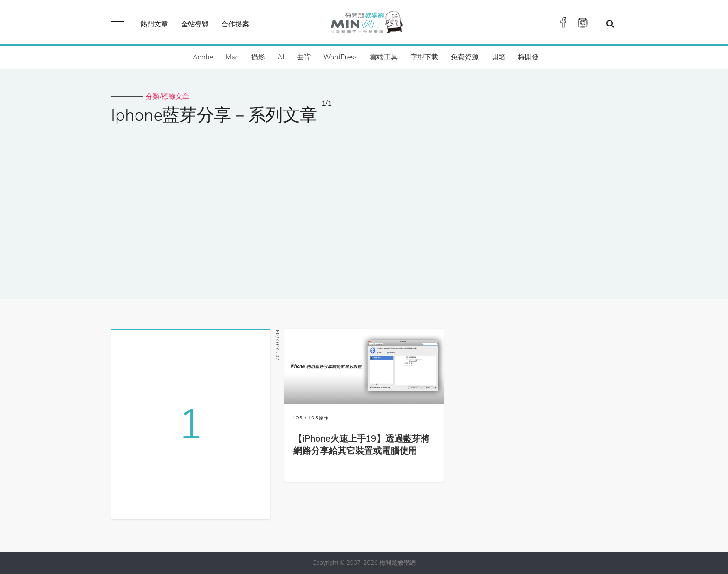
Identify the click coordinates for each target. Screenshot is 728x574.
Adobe (203, 57)
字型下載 (424, 57)
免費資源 (465, 57)
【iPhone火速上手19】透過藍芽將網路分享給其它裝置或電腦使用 (361, 445)
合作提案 (235, 24)
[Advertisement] (364, 206)
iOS (298, 418)
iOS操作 (319, 418)
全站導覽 (195, 24)
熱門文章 (154, 24)
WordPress (340, 57)
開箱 (498, 57)
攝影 (258, 57)
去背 (304, 57)
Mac (232, 57)
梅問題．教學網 (366, 24)
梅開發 (528, 57)
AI (281, 57)
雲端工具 (384, 57)
